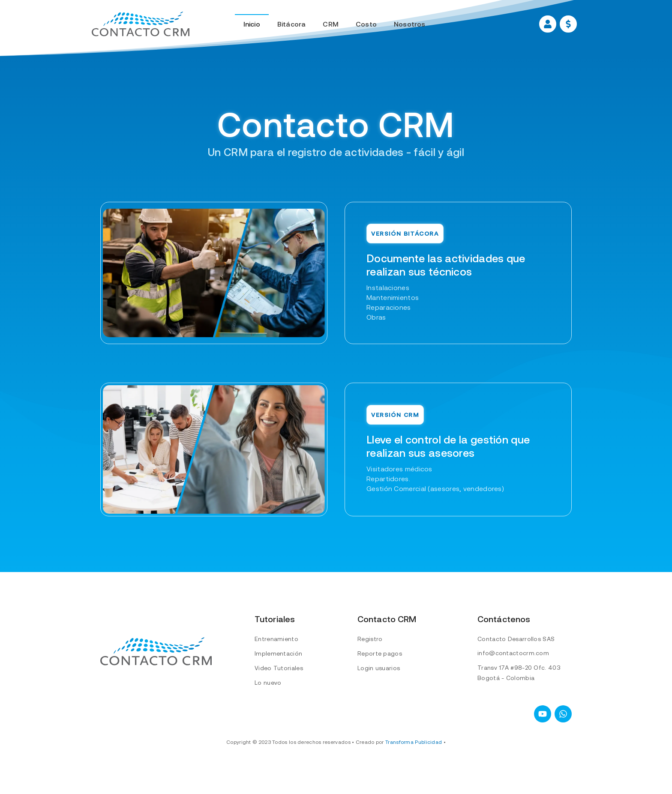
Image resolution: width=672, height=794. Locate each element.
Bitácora (292, 24)
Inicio (252, 24)
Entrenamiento (276, 639)
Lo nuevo (268, 683)
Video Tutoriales (279, 668)
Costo (366, 24)
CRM (331, 24)
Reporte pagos (380, 653)
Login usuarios (379, 668)
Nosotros (410, 24)
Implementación (278, 653)
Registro (370, 639)
